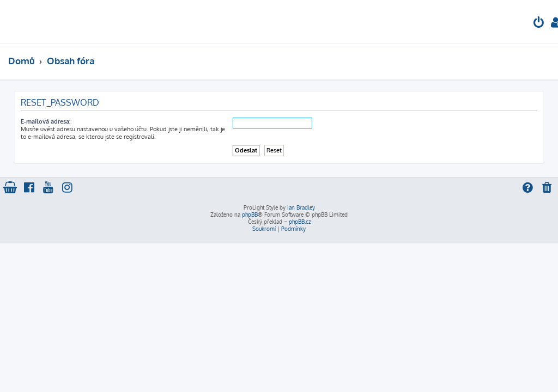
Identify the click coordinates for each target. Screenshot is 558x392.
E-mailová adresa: (46, 121)
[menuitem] (539, 24)
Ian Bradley (301, 207)
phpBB (250, 215)
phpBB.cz (300, 222)
